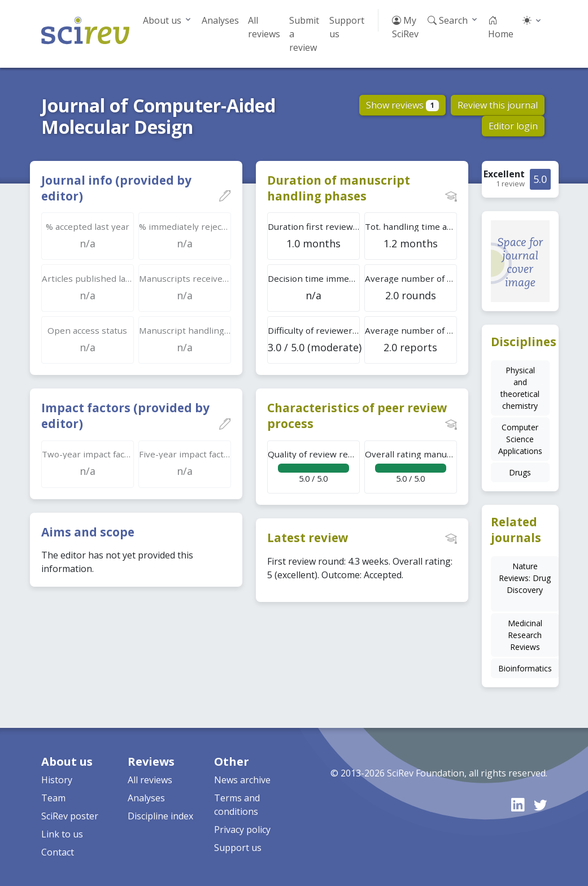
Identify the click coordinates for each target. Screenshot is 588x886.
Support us (347, 27)
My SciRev (405, 27)
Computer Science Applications (520, 439)
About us (162, 20)
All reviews (264, 27)
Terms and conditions (237, 805)
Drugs (520, 472)
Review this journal (498, 105)
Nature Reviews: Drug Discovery (525, 578)
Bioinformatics (525, 668)
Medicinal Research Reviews (525, 635)
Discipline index (160, 816)
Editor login (513, 126)
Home (501, 27)
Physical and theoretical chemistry (520, 388)
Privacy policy (242, 830)
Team (53, 798)
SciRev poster (70, 816)
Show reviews (402, 105)
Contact (58, 852)
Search (448, 20)
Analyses (220, 20)
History (57, 780)
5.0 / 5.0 (314, 466)
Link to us (62, 834)
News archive (242, 780)
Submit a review (304, 34)
